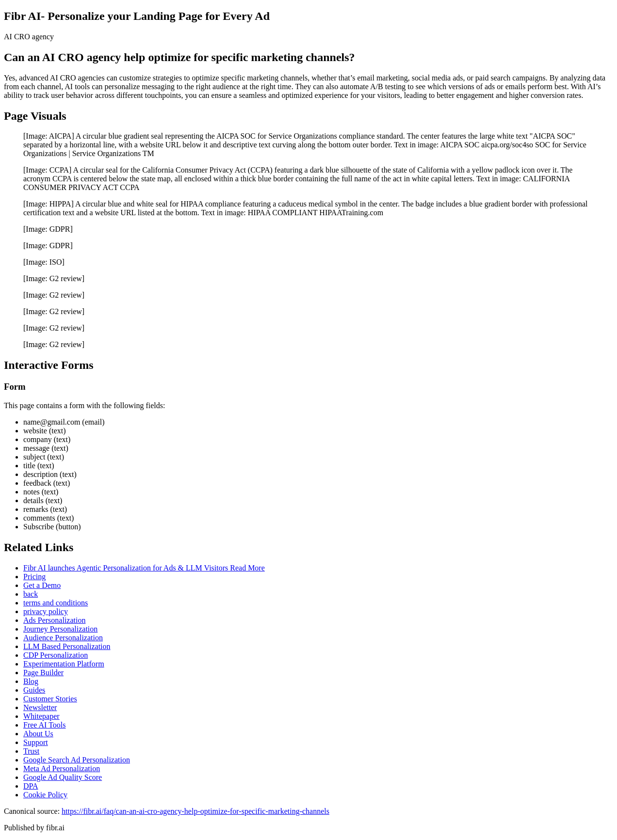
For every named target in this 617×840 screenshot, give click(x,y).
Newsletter (40, 707)
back (31, 594)
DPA (31, 786)
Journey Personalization (60, 629)
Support (36, 742)
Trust (31, 751)
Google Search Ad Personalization (77, 760)
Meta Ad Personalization (62, 769)
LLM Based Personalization (67, 646)
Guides (34, 690)
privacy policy (46, 611)
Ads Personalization (54, 620)
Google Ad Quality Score (63, 777)
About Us (38, 734)
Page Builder (43, 673)
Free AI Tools (44, 725)
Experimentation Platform (64, 664)
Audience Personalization (63, 638)
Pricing (34, 577)
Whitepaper (41, 716)
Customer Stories (50, 699)
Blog (31, 681)
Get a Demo (42, 585)
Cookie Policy (45, 795)
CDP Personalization (56, 655)
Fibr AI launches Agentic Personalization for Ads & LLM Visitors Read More (144, 568)
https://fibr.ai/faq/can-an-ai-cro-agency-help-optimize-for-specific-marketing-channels (195, 811)
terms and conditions (56, 603)
